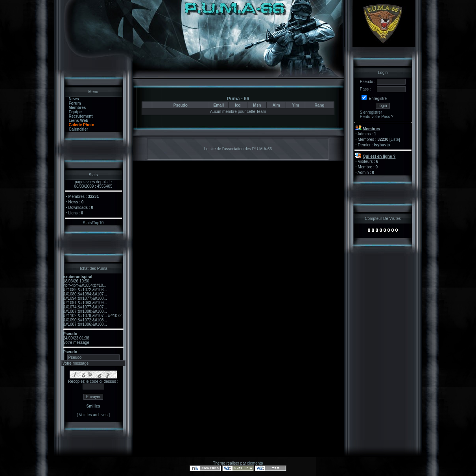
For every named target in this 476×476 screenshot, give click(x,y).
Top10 (98, 223)
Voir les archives (93, 415)
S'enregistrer (371, 112)
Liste (395, 139)
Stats (88, 223)
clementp (255, 463)
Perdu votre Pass (375, 117)
